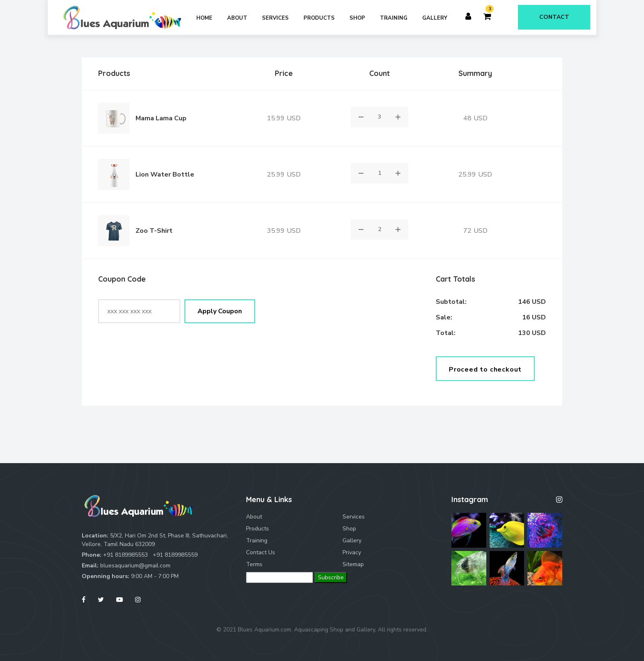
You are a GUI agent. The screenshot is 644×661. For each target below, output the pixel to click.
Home (204, 18)
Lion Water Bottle (165, 174)
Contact (554, 17)
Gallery (435, 18)
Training (394, 18)
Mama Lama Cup (161, 118)
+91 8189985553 (125, 555)
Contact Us (261, 552)
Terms (254, 564)
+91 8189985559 (175, 555)
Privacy (352, 552)
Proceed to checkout (485, 370)
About (237, 18)
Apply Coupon (220, 311)
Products (319, 18)
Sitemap (353, 564)
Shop (357, 18)
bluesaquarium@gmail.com (135, 566)
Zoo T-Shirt (154, 231)
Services (275, 18)
